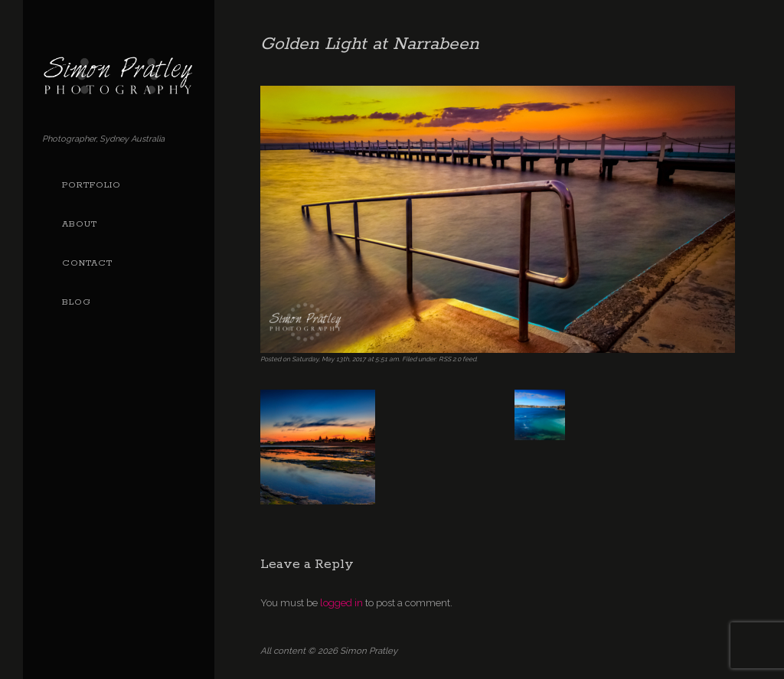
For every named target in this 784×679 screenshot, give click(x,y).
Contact (87, 263)
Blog (77, 302)
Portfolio (91, 185)
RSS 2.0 (450, 359)
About (80, 224)
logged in (341, 603)
